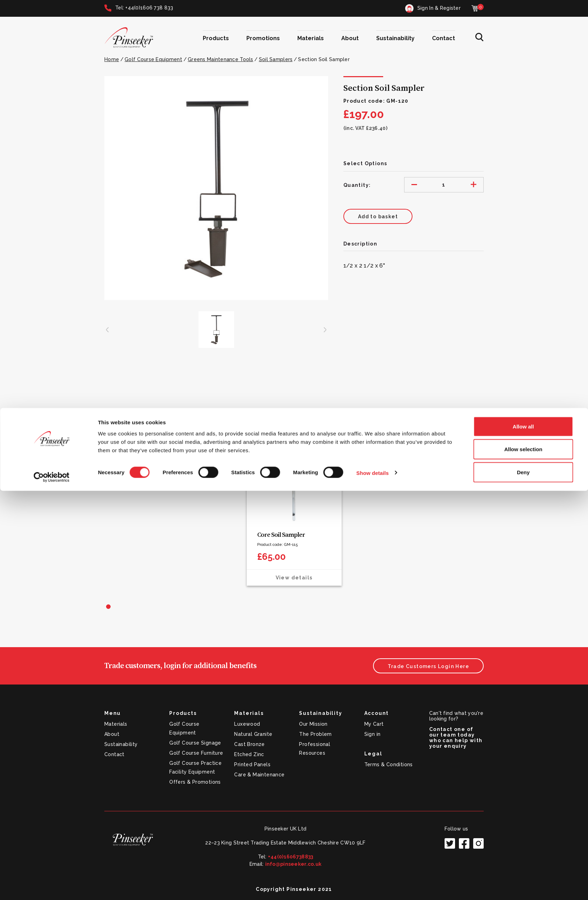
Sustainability (395, 38)
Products (216, 38)
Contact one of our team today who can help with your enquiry (456, 738)
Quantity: (357, 185)
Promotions (263, 38)
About (350, 38)
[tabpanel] (294, 517)
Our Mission (313, 724)
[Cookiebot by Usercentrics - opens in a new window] (51, 886)
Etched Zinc (249, 754)
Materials (311, 38)
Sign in (373, 734)
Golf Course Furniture (196, 753)
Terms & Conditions (389, 764)
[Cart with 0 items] (478, 8)
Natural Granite (253, 734)
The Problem (315, 734)
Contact (444, 38)
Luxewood (247, 724)
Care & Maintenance (259, 775)
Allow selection (523, 859)
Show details (373, 882)
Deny (523, 881)
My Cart (374, 724)
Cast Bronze (249, 744)
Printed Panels (252, 764)
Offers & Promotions (195, 782)
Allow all (523, 836)
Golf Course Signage (195, 743)
